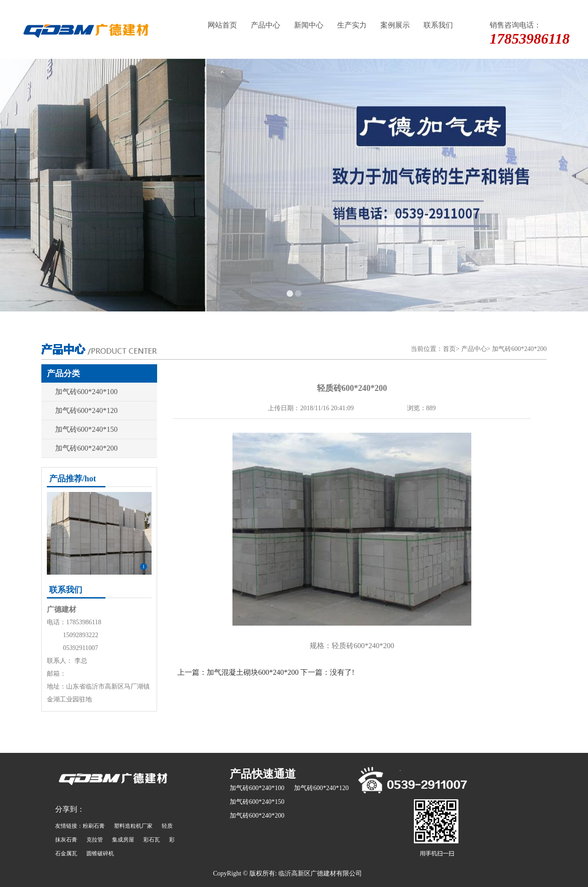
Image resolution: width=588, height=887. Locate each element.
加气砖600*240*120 (86, 410)
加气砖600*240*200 (519, 349)
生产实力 (352, 25)
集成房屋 (123, 840)
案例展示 (395, 25)
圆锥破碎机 (100, 853)
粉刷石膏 (94, 826)
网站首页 (222, 25)
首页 (449, 349)
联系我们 (438, 25)
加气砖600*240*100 (86, 392)
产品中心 (266, 25)
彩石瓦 (152, 840)
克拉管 (95, 840)
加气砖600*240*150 (86, 429)
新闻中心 (309, 25)
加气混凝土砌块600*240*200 (253, 672)
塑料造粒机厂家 (133, 826)
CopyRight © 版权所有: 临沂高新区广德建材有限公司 (288, 873)
